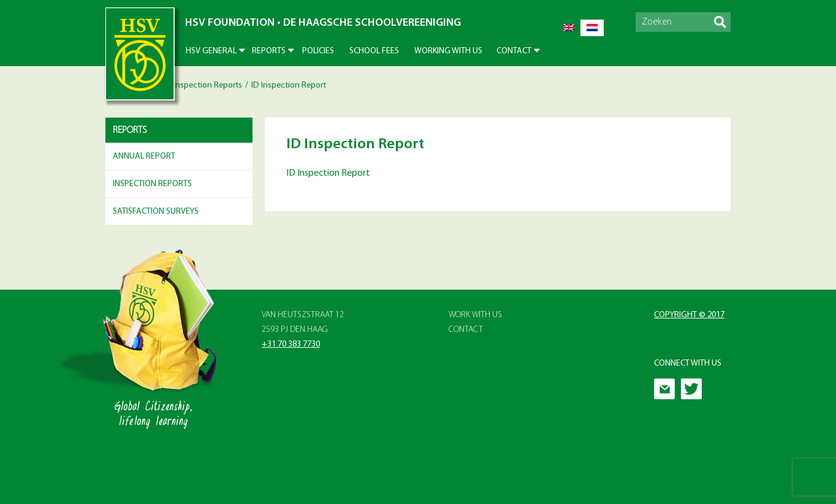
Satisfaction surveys (156, 212)
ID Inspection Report (328, 173)
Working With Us (448, 51)
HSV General (211, 51)
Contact (514, 51)
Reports (269, 51)
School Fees (374, 51)
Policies (318, 51)
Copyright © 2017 (689, 315)
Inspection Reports (208, 85)
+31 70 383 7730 (291, 344)
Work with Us (475, 315)
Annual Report (144, 156)
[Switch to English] (569, 28)
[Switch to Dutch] (592, 28)
